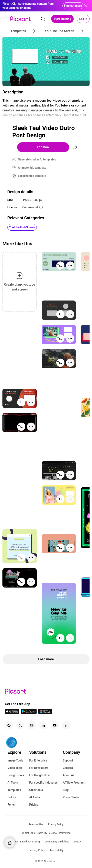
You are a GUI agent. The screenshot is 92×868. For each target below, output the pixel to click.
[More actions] (70, 266)
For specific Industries (43, 783)
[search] (43, 19)
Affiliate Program (74, 783)
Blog (66, 790)
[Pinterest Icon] (66, 725)
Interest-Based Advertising (25, 842)
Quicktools (36, 790)
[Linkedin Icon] (43, 725)
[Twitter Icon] (20, 725)
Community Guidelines (57, 842)
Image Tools (15, 760)
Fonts (11, 805)
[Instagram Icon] (32, 725)
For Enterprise (38, 760)
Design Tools (16, 775)
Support (68, 760)
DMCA (78, 842)
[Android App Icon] (29, 713)
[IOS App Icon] (12, 713)
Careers (68, 768)
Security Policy (37, 850)
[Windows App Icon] (45, 713)
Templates (14, 790)
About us (69, 775)
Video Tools (15, 768)
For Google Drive (40, 775)
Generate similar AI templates (37, 159)
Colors (12, 797)
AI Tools (13, 783)
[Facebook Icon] (9, 725)
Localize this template (32, 176)
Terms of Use (36, 824)
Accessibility (56, 850)
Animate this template (32, 168)
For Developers (39, 768)
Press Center (71, 797)
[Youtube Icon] (55, 725)
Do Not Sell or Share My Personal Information (46, 833)
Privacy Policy (56, 824)
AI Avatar (35, 797)
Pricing (34, 805)
